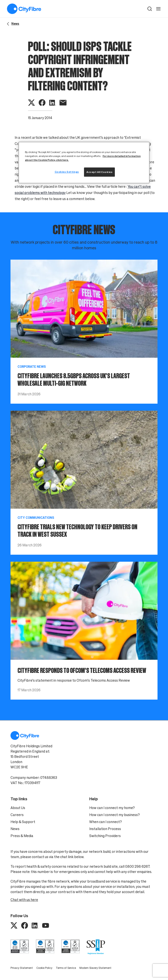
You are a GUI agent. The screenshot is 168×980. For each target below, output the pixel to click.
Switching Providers (105, 836)
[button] (150, 9)
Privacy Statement (22, 968)
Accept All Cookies (99, 172)
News (15, 829)
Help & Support (23, 822)
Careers (17, 815)
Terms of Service (66, 968)
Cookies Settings (67, 172)
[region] (84, 163)
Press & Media (22, 836)
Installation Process (105, 829)
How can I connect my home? (112, 808)
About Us (18, 808)
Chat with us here (24, 900)
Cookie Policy (44, 968)
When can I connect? (106, 822)
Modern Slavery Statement (95, 968)
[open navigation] (158, 9)
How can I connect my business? (115, 815)
